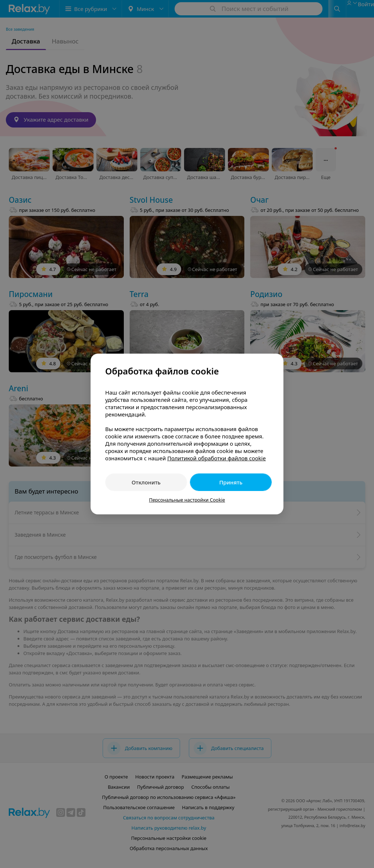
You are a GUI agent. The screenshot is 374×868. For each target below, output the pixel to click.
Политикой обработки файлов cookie (217, 458)
